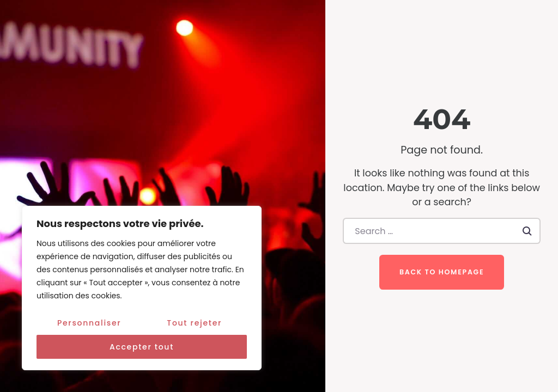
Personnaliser (89, 323)
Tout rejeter (194, 323)
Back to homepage (442, 272)
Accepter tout (142, 347)
